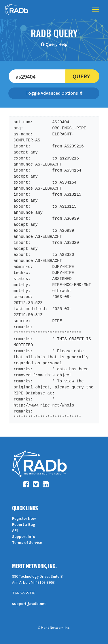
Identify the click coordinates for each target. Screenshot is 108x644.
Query (81, 76)
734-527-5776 (24, 593)
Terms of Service (27, 542)
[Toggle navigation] (96, 9)
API (15, 530)
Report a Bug (24, 524)
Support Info (24, 536)
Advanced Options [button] (61, 93)
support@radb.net (29, 604)
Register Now (24, 518)
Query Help (56, 44)
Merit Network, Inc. (34, 566)
